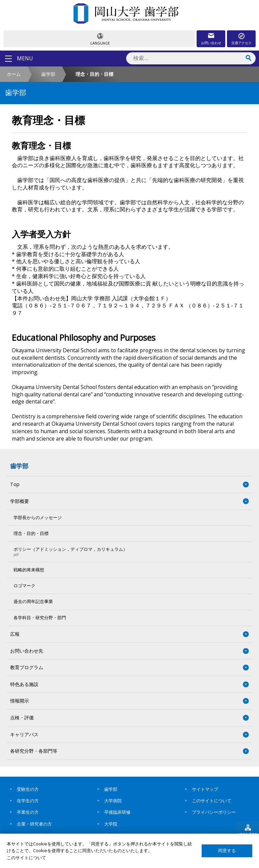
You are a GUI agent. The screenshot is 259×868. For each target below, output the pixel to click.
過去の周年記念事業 (33, 602)
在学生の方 (28, 801)
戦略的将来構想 (29, 570)
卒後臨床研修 (117, 812)
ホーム (14, 74)
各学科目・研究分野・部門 (40, 618)
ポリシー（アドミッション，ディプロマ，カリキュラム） (126, 551)
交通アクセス (241, 43)
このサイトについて (212, 801)
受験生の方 (28, 789)
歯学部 (48, 74)
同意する (227, 851)
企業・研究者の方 (34, 824)
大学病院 (113, 801)
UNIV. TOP (248, 834)
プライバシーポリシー (214, 812)
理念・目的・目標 (31, 533)
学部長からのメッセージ (38, 518)
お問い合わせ (211, 43)
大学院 (111, 824)
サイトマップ (205, 789)
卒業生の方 (28, 812)
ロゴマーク (24, 586)
